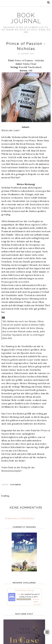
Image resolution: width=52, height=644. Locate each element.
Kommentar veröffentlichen (20, 518)
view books (37, 604)
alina (19, 594)
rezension (15, 484)
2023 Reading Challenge (24, 590)
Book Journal (26, 18)
